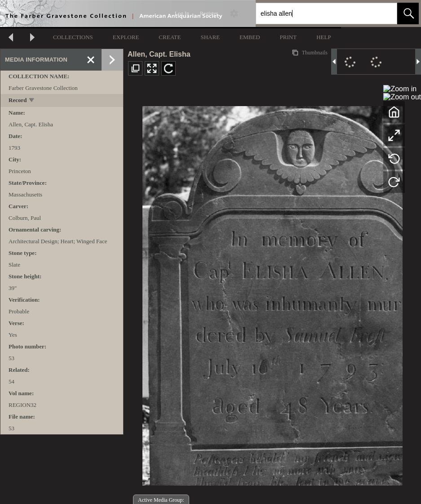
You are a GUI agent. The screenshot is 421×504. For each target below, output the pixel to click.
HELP (324, 37)
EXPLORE (126, 37)
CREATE (170, 37)
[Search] (316, 13)
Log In (182, 13)
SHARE (210, 37)
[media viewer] (272, 293)
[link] (383, 13)
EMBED (250, 37)
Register (209, 13)
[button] (408, 13)
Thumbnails (314, 53)
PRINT (288, 37)
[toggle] (32, 101)
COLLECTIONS (73, 37)
